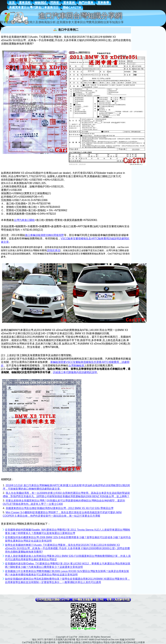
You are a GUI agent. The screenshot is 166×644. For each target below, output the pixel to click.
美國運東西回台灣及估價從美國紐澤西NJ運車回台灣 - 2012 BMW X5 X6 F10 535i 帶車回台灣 (59, 508)
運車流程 (25, 3)
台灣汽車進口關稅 (24, 220)
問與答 (55, 3)
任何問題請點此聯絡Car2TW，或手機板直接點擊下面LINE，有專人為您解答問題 (83, 600)
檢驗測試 (40, 3)
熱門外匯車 (86, 3)
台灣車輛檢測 (76, 365)
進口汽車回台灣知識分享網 (80, 16)
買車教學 (103, 3)
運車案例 (69, 3)
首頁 (12, 3)
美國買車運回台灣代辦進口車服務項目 (34, 7)
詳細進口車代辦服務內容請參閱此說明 (75, 372)
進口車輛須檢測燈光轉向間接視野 (44, 235)
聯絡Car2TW (72, 7)
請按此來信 (54, 250)
